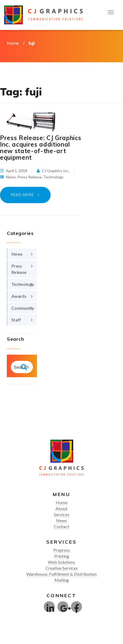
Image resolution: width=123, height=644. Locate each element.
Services (62, 514)
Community (23, 308)
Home (13, 43)
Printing (62, 556)
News (11, 177)
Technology (53, 177)
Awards (19, 296)
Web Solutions (61, 562)
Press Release (30, 177)
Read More (23, 195)
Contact (61, 526)
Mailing (62, 580)
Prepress (62, 550)
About (61, 508)
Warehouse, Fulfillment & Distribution (61, 574)
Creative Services (62, 568)
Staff (16, 320)
